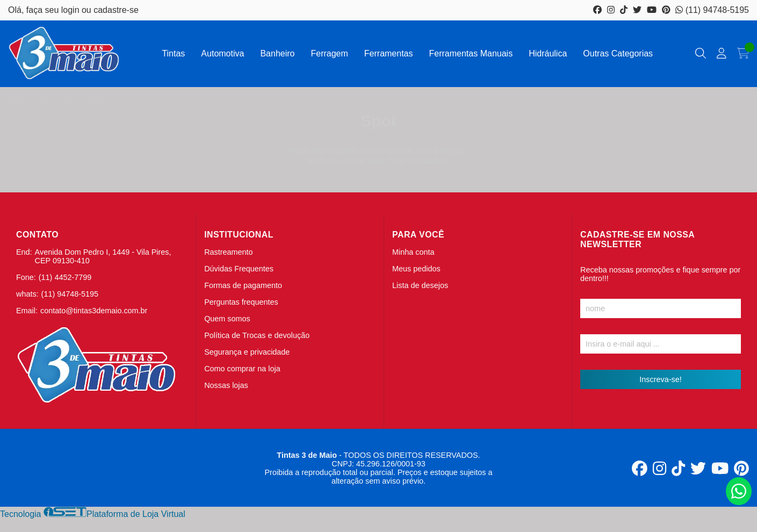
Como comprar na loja (242, 369)
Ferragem (329, 53)
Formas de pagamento (243, 285)
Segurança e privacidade (247, 352)
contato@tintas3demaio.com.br (94, 311)
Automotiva (222, 53)
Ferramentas (389, 53)
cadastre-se (116, 10)
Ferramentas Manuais (471, 53)
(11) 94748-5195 (712, 10)
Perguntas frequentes (241, 302)
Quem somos (227, 319)
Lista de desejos (420, 285)
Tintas (173, 53)
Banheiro (277, 53)
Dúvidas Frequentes (239, 269)
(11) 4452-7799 (65, 277)
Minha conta (413, 252)
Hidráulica (548, 53)
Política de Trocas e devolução (257, 335)
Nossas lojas (226, 385)
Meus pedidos (416, 269)
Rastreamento (228, 252)
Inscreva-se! (660, 379)
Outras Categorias (618, 53)
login (71, 10)
